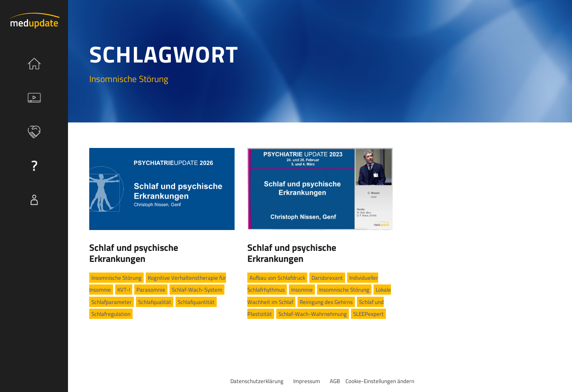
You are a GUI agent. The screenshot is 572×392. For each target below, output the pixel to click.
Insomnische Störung (116, 278)
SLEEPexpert (368, 314)
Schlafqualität (155, 302)
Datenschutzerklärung (257, 381)
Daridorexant (327, 278)
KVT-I (124, 290)
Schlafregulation (111, 314)
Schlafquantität (196, 302)
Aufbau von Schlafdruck (277, 278)
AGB (335, 381)
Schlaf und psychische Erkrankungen (134, 253)
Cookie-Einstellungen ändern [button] (380, 381)
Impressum (307, 381)
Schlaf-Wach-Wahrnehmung (313, 314)
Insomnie (302, 290)
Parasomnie (151, 290)
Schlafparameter (112, 302)
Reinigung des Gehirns (326, 302)
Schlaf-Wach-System (197, 290)
